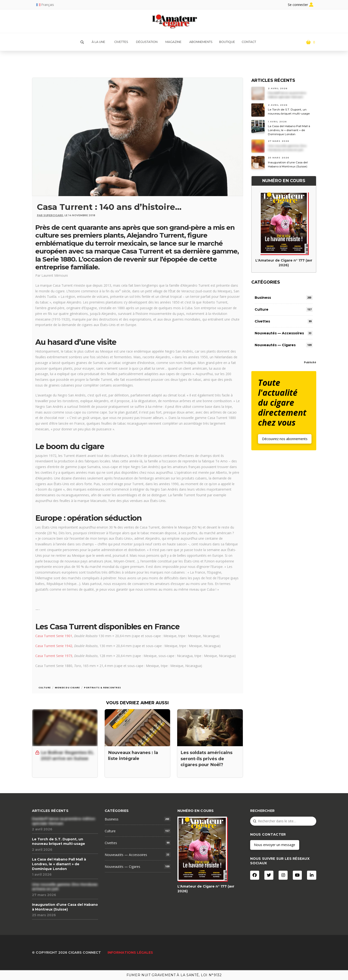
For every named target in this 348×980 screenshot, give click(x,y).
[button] (82, 42)
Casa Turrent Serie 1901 (54, 636)
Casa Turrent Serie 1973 (54, 656)
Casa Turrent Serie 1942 (54, 646)
